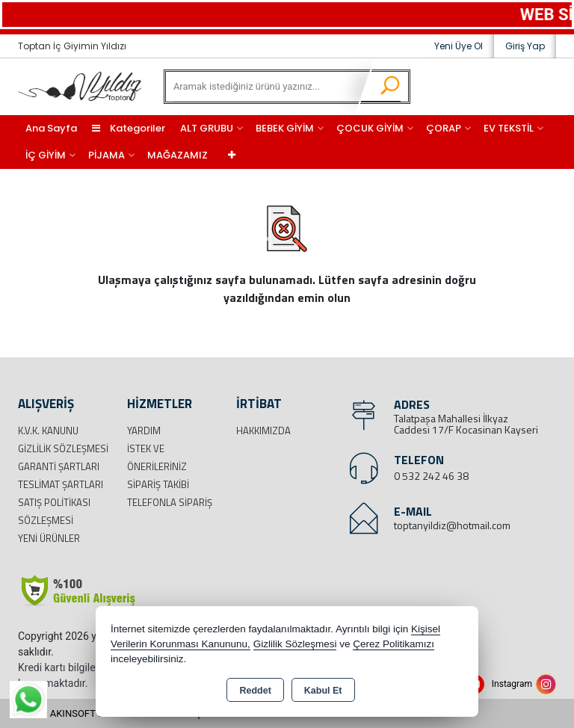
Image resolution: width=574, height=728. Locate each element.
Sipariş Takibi (158, 484)
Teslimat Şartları (61, 484)
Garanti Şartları (59, 466)
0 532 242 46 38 (431, 476)
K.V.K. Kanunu (48, 431)
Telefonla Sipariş (170, 502)
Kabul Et (323, 691)
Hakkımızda (263, 431)
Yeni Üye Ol (459, 46)
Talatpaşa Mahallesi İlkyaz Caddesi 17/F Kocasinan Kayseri (466, 424)
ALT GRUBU (207, 128)
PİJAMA (107, 155)
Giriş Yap (525, 46)
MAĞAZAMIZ (178, 155)
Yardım (144, 431)
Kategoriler (129, 128)
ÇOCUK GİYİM (370, 128)
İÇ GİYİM (46, 155)
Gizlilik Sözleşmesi (63, 448)
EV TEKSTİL (509, 128)
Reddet (255, 691)
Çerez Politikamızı (394, 644)
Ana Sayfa (51, 128)
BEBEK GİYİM (285, 128)
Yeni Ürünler (49, 538)
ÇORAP (444, 128)
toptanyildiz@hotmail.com (452, 525)
